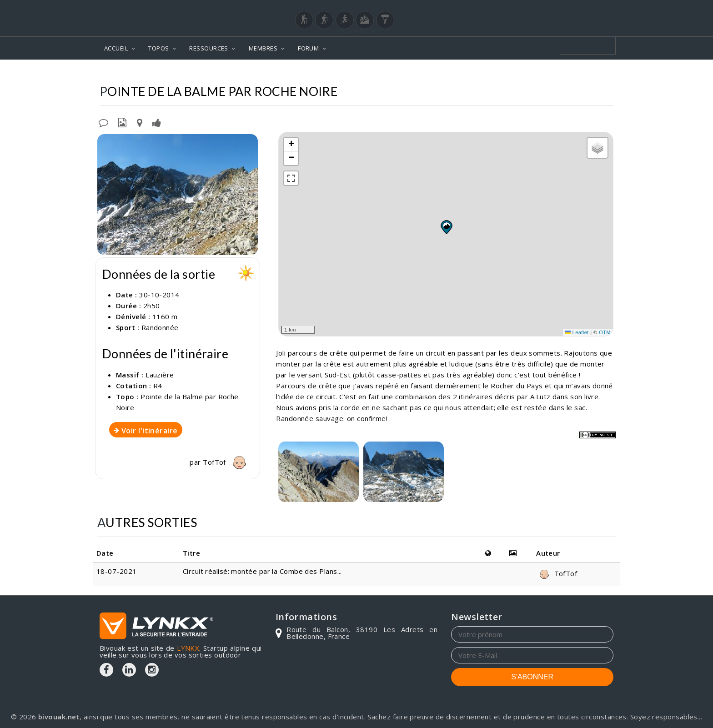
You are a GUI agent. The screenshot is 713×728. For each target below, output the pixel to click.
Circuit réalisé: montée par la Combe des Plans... (262, 571)
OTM (605, 332)
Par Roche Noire (581, 73)
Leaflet (577, 332)
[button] (446, 227)
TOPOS (158, 48)
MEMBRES (263, 48)
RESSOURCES (209, 48)
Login (568, 9)
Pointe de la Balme (505, 73)
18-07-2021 (117, 571)
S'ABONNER (532, 677)
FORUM (308, 48)
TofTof (227, 462)
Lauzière (444, 73)
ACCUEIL (116, 48)
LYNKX (188, 648)
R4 (158, 386)
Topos (405, 73)
